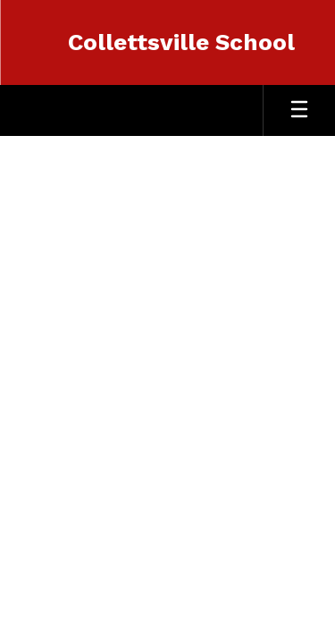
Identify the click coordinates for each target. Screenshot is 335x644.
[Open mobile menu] (299, 110)
